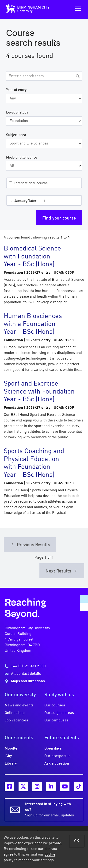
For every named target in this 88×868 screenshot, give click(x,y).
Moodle (11, 749)
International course (31, 183)
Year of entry (16, 90)
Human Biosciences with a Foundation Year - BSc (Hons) (33, 324)
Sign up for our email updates (51, 809)
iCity (8, 756)
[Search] (78, 77)
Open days (53, 749)
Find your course (59, 218)
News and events (19, 705)
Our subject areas (59, 713)
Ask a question (57, 764)
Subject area (16, 135)
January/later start (30, 201)
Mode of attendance (22, 158)
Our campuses (56, 720)
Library (11, 764)
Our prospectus (57, 756)
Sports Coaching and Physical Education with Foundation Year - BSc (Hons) (34, 463)
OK (77, 841)
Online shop (15, 713)
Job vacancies (16, 720)
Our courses (55, 705)
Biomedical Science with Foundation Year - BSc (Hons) (32, 257)
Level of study (17, 113)
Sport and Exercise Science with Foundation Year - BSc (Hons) (39, 392)
